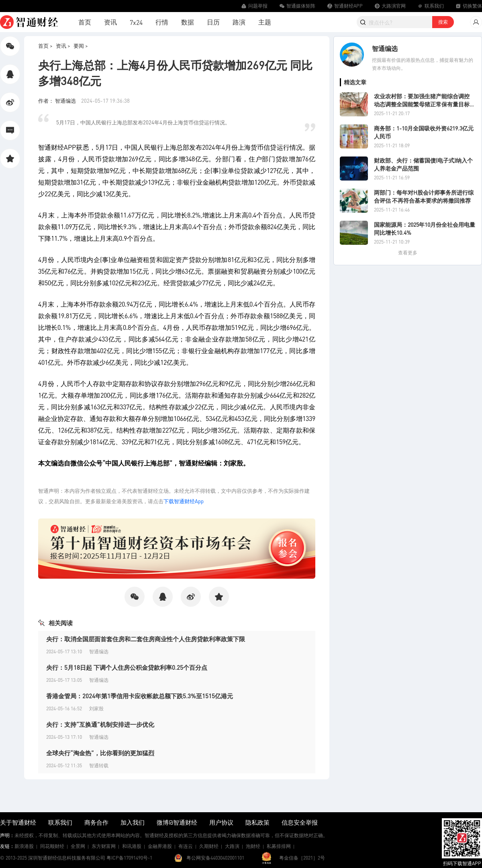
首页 (85, 22)
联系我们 (60, 822)
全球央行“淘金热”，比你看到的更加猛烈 (100, 753)
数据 (188, 22)
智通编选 (385, 48)
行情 (162, 22)
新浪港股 (24, 846)
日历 (213, 22)
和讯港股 (132, 846)
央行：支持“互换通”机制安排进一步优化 (100, 724)
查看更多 (408, 253)
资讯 (110, 22)
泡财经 (253, 846)
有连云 (186, 846)
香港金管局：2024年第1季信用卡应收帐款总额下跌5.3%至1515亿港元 (140, 696)
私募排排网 (279, 846)
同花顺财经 (52, 846)
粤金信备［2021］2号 (302, 858)
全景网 (78, 846)
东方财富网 (104, 846)
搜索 (443, 22)
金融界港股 (160, 846)
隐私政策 (257, 822)
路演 (239, 22)
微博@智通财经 (177, 822)
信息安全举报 (300, 822)
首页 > (45, 46)
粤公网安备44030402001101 (215, 858)
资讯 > (63, 46)
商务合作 (96, 822)
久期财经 (209, 846)
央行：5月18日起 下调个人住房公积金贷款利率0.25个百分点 (127, 667)
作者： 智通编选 (58, 101)
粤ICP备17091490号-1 (129, 858)
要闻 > (81, 46)
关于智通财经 (18, 822)
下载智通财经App (184, 501)
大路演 (232, 846)
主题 (265, 22)
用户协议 (221, 822)
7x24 (136, 22)
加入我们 (133, 822)
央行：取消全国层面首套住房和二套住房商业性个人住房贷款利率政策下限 (146, 639)
